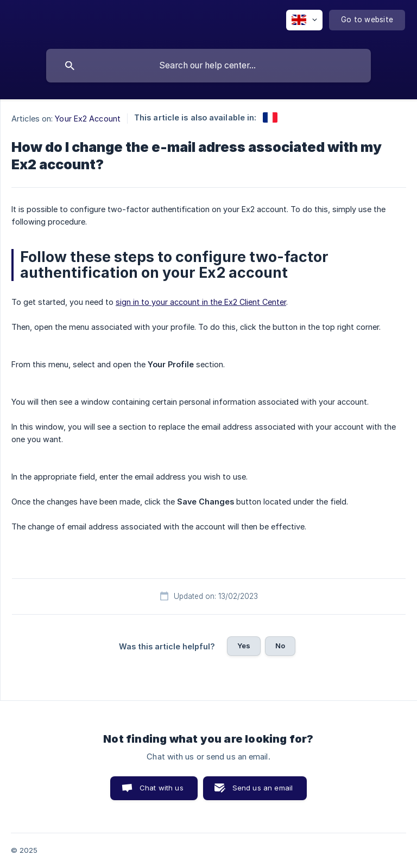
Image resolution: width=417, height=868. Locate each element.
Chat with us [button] (162, 788)
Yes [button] (244, 646)
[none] (304, 20)
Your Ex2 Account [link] (88, 119)
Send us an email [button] (263, 788)
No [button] (280, 646)
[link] (270, 117)
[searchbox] (208, 66)
